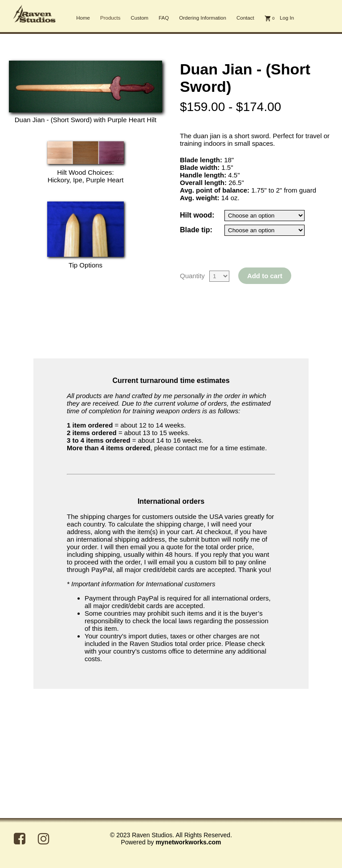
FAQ (164, 18)
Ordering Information (203, 18)
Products (110, 18)
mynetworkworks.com (188, 842)
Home (83, 18)
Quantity (192, 276)
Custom (139, 18)
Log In (287, 18)
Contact (245, 18)
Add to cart (265, 276)
